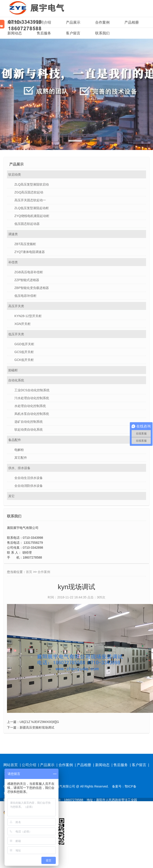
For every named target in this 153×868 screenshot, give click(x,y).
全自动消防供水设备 (29, 486)
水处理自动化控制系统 (30, 406)
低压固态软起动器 (27, 224)
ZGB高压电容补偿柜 (29, 272)
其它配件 (21, 458)
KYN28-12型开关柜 (28, 316)
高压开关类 (16, 306)
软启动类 (15, 174)
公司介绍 (44, 22)
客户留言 (73, 33)
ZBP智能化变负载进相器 (32, 288)
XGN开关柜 (22, 324)
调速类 (13, 234)
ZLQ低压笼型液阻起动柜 (32, 208)
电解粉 (19, 450)
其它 (11, 496)
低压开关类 (16, 334)
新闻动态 (15, 33)
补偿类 (13, 262)
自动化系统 (16, 380)
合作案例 (102, 22)
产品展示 (73, 22)
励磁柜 (13, 370)
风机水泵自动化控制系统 (32, 414)
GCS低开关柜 (24, 352)
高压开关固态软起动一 (30, 200)
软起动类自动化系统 (29, 430)
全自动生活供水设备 (29, 478)
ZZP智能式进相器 (27, 280)
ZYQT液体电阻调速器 (30, 252)
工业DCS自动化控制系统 (32, 390)
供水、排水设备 (19, 468)
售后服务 (44, 33)
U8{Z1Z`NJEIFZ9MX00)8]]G (39, 722)
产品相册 (132, 22)
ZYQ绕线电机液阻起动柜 (32, 216)
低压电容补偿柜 (25, 296)
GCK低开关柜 (24, 360)
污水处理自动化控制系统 (32, 398)
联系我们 (102, 33)
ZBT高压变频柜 (25, 244)
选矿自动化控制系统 (29, 422)
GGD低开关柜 (24, 344)
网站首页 (15, 22)
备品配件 (15, 440)
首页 (29, 572)
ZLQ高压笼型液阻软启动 (32, 184)
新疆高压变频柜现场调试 (37, 727)
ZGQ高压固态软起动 (29, 192)
